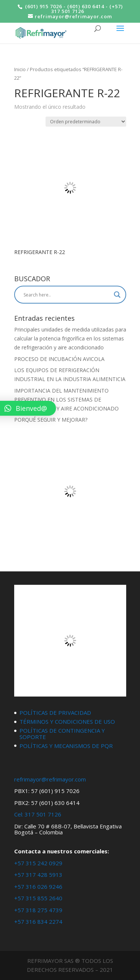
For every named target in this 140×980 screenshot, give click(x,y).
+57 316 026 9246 (38, 887)
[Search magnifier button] (117, 295)
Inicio (20, 69)
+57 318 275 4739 (38, 910)
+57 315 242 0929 (38, 863)
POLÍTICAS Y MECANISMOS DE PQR (66, 746)
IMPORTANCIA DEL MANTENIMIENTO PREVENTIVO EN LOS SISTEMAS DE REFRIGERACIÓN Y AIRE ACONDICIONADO (66, 399)
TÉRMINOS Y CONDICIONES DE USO (67, 721)
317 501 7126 (43, 814)
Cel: (19, 814)
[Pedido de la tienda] (86, 122)
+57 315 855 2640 (38, 898)
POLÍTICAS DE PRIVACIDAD (55, 713)
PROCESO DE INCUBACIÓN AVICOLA (59, 359)
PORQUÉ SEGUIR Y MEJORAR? (51, 420)
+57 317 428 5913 (38, 875)
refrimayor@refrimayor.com (50, 779)
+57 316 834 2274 (38, 922)
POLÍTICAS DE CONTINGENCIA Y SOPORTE (62, 734)
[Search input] (67, 295)
